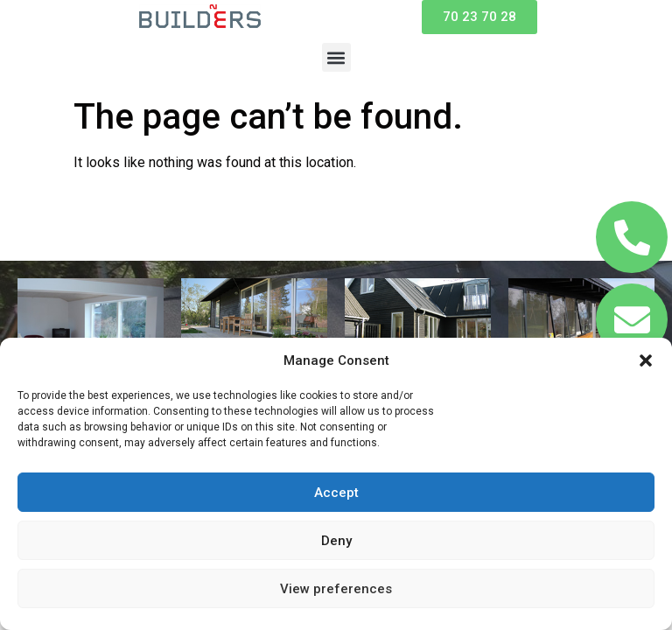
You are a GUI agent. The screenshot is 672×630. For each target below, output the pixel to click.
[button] (646, 360)
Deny (336, 541)
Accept (336, 493)
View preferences (336, 589)
